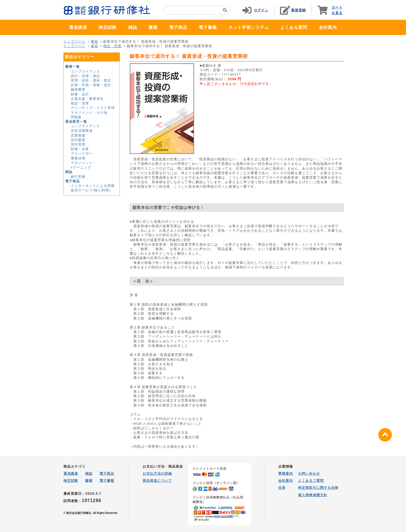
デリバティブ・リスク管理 (93, 108)
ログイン (261, 10)
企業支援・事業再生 (87, 99)
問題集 (76, 117)
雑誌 (133, 27)
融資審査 (78, 89)
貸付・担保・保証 (85, 76)
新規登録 (299, 10)
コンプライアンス (85, 71)
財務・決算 (80, 149)
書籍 (153, 27)
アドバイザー (82, 154)
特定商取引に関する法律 (318, 488)
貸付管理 (78, 145)
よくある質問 (294, 27)
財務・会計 (80, 94)
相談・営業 (112, 46)
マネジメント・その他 (89, 113)
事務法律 (78, 158)
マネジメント (82, 163)
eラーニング (81, 167)
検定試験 (108, 27)
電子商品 (178, 27)
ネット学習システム (249, 27)
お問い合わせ (309, 474)
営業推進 (78, 135)
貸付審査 (78, 140)
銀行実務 (78, 177)
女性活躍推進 (82, 131)
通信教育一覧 (76, 122)
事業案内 (286, 474)
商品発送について (157, 481)
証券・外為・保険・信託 (91, 85)
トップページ (74, 41)
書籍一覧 (72, 67)
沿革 (282, 488)
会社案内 (328, 27)
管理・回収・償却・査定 (91, 80)
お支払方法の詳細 (157, 474)
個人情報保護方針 (313, 495)
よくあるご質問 (311, 481)
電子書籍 (208, 27)
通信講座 (78, 27)
